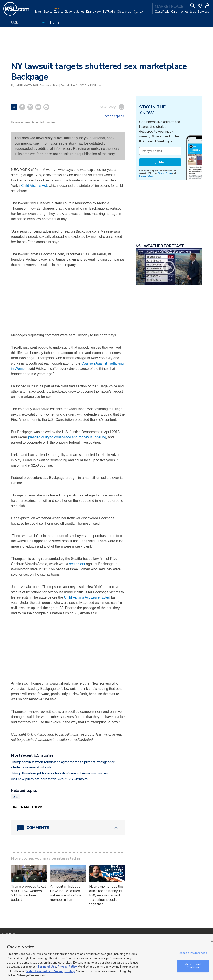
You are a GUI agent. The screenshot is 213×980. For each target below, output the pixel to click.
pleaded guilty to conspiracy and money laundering (67, 437)
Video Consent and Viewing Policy (51, 971)
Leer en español (114, 116)
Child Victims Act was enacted (87, 597)
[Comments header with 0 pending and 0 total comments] (68, 828)
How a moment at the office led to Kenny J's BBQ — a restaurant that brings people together (106, 895)
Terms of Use (165, 173)
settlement (77, 564)
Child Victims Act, (35, 186)
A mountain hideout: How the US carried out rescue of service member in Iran (66, 893)
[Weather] (139, 14)
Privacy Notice (146, 176)
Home (55, 22)
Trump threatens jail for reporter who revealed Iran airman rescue (59, 773)
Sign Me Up (160, 162)
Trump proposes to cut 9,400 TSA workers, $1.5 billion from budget (29, 893)
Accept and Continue (193, 966)
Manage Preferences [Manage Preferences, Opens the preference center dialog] (193, 953)
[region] (106, 957)
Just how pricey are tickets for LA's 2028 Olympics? (50, 779)
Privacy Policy (67, 967)
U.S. (16, 797)
